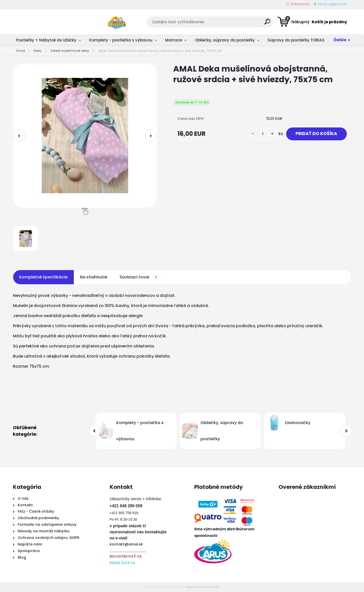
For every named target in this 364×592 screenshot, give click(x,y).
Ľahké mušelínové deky (70, 51)
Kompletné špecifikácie (43, 277)
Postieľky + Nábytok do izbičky (46, 40)
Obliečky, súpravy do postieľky (225, 40)
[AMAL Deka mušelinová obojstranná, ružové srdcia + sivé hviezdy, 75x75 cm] (85, 136)
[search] (232, 24)
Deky (38, 51)
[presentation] (19, 136)
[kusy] (262, 136)
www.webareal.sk (202, 587)
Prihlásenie (300, 4)
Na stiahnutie (94, 277)
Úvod (20, 51)
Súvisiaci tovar (140, 277)
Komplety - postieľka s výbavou (121, 40)
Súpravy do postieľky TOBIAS (296, 40)
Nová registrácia (333, 4)
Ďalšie (340, 40)
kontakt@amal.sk (126, 544)
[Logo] (44, 22)
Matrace (174, 40)
